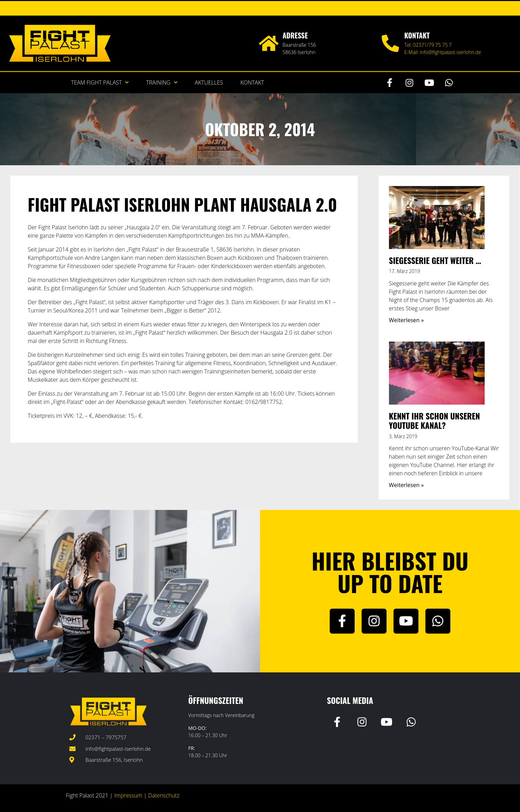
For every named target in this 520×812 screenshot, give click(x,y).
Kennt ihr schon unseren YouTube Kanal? (434, 421)
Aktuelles (209, 82)
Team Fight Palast (100, 82)
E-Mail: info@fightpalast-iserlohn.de (443, 52)
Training (162, 82)
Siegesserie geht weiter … (435, 261)
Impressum (128, 795)
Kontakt (252, 82)
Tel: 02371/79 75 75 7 (428, 45)
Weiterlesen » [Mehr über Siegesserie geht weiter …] (406, 320)
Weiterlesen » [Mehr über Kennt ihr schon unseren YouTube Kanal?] (406, 485)
